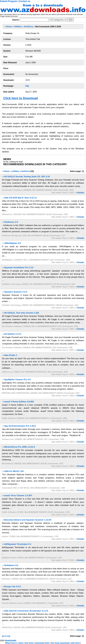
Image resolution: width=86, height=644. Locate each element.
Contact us (24, 1)
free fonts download (60, 643)
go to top (6, 636)
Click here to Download (21, 98)
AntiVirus (29, 26)
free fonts (29, 643)
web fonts (75, 643)
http (27, 86)
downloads (11, 641)
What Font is (11, 643)
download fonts (42, 643)
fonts (21, 643)
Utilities (18, 26)
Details (81, 193)
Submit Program (9, 1)
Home (9, 26)
